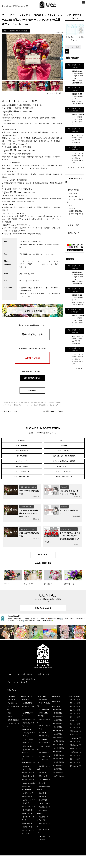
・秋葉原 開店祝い (59, 768)
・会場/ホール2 (42, 709)
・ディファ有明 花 (28, 752)
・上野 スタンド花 (74, 768)
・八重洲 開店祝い (59, 754)
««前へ (11, 411)
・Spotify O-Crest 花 (28, 796)
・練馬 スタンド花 (74, 772)
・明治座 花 (26, 712)
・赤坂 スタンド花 (74, 723)
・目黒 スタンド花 (74, 726)
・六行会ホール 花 (43, 748)
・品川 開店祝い (58, 740)
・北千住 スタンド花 (75, 779)
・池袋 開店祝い (58, 729)
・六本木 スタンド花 (75, 751)
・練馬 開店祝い (58, 782)
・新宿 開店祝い (58, 726)
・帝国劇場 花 (42, 785)
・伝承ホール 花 (27, 809)
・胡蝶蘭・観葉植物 (74, 211)
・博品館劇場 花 (42, 752)
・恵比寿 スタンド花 (75, 733)
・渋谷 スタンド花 (74, 712)
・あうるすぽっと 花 (44, 769)
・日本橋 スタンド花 (75, 761)
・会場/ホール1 (26, 709)
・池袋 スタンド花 (74, 719)
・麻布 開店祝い (58, 747)
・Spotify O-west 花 (28, 789)
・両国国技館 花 (27, 836)
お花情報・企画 (43, 687)
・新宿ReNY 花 (27, 759)
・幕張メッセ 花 (27, 826)
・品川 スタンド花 (74, 730)
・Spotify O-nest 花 (28, 792)
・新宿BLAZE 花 (27, 755)
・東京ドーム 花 (27, 839)
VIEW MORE (43, 567)
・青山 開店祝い (58, 750)
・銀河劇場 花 (42, 745)
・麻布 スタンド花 (74, 737)
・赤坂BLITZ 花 (27, 716)
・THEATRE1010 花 (44, 792)
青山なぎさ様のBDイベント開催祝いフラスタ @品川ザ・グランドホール (78, 119)
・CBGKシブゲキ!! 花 (29, 775)
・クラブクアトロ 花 (28, 819)
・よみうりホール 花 (44, 755)
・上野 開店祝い (58, 778)
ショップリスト (74, 225)
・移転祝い (56, 709)
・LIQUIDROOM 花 (43, 722)
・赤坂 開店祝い (58, 733)
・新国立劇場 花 (42, 712)
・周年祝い (56, 714)
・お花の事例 (10, 709)
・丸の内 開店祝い (59, 757)
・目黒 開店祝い (58, 736)
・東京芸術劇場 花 (43, 765)
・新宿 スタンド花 (74, 716)
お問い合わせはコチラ (43, 621)
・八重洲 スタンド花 (75, 744)
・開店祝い (56, 719)
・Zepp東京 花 (26, 742)
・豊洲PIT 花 (41, 796)
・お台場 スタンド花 (75, 765)
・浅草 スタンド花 (74, 775)
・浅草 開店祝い (58, 785)
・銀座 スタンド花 (74, 754)
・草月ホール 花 (42, 789)
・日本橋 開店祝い (59, 771)
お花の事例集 (73, 190)
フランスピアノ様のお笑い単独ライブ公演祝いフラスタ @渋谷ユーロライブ (78, 158)
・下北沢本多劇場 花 (44, 819)
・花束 (69, 205)
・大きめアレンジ (74, 196)
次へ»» (53, 411)
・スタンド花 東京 (74, 709)
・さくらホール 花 (28, 806)
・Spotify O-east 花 (28, 785)
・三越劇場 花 (42, 809)
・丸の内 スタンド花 (75, 747)
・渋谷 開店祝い (58, 722)
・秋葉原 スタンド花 (75, 758)
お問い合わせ (73, 233)
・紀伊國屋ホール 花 (28, 732)
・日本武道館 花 (27, 822)
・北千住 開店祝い (59, 789)
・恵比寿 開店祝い (59, 743)
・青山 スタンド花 (74, 740)
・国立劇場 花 (42, 806)
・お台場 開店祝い (59, 775)
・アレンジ (71, 208)
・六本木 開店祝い (59, 761)
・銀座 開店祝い (58, 764)
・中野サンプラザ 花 (44, 816)
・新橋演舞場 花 (42, 813)
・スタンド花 (72, 194)
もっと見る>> (71, 168)
